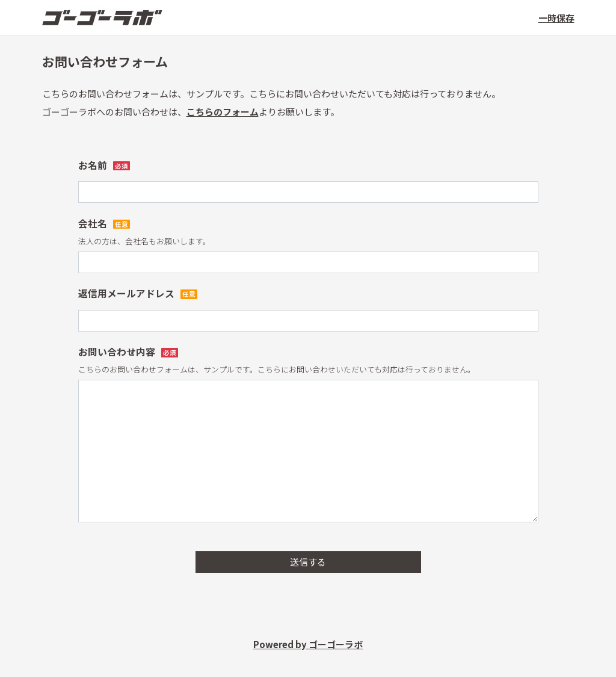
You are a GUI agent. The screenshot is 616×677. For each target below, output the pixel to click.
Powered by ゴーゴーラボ (308, 644)
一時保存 (556, 18)
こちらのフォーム (223, 112)
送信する (308, 562)
